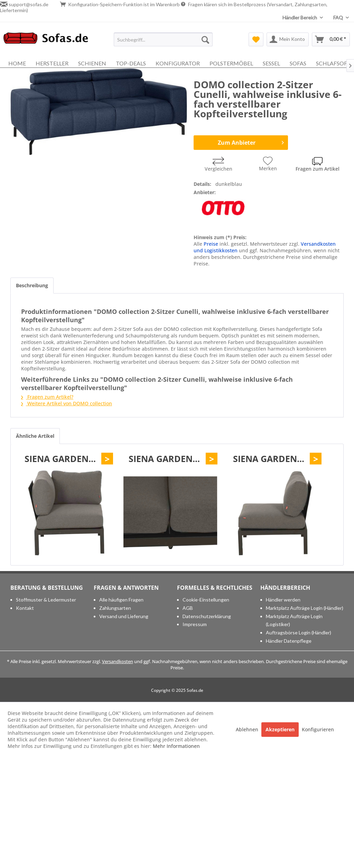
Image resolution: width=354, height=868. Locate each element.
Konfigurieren (318, 729)
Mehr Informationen (176, 746)
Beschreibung (32, 285)
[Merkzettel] (256, 39)
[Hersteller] (52, 63)
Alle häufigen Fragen (121, 600)
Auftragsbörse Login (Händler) (299, 632)
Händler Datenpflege (289, 641)
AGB (188, 608)
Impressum (195, 624)
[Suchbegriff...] (163, 39)
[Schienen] (92, 63)
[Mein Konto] (288, 39)
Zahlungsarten (115, 608)
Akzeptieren (280, 729)
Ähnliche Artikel (35, 436)
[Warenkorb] (331, 39)
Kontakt (25, 608)
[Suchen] (205, 39)
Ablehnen (248, 729)
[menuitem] (163, 39)
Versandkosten (118, 661)
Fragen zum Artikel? (47, 397)
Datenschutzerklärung (207, 616)
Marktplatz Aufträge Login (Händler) (305, 608)
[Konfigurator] (178, 63)
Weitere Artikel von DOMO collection (67, 403)
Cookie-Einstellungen (206, 600)
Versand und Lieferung (124, 616)
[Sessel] (271, 63)
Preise (211, 244)
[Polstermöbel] (231, 63)
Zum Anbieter (251, 142)
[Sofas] (298, 63)
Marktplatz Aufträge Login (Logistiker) (294, 620)
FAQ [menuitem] (339, 17)
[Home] (17, 63)
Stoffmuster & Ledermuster (46, 600)
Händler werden (283, 600)
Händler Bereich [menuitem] (300, 17)
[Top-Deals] (131, 63)
